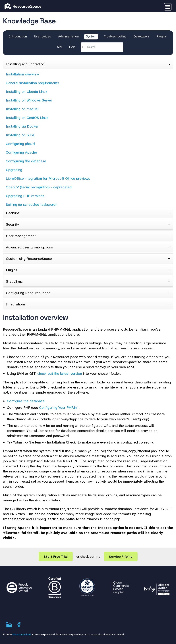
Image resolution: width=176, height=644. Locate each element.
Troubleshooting (115, 36)
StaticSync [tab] (14, 281)
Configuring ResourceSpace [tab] (28, 293)
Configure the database (26, 401)
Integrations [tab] (16, 304)
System (91, 36)
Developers (142, 36)
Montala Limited (22, 634)
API (59, 47)
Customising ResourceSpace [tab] (29, 259)
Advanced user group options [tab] (29, 247)
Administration (68, 36)
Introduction (18, 36)
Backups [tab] (13, 213)
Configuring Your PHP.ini (58, 407)
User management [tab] (21, 236)
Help (72, 47)
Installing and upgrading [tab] (25, 64)
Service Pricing (121, 557)
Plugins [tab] (12, 270)
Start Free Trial (56, 557)
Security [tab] (12, 224)
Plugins (162, 36)
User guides (43, 36)
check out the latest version (60, 373)
